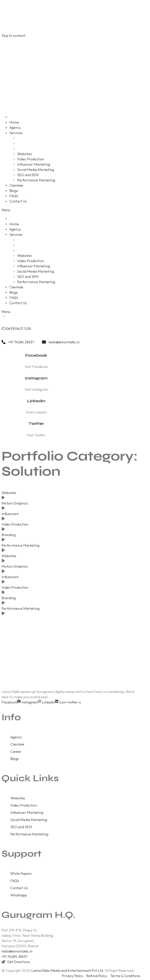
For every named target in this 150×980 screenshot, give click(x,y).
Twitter (36, 424)
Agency (16, 737)
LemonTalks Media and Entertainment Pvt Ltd (67, 971)
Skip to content (13, 36)
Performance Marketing (21, 545)
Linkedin (36, 401)
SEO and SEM (21, 827)
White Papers (21, 874)
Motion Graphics (15, 503)
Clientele (17, 744)
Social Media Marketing (29, 820)
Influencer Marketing (27, 813)
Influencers (10, 514)
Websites (9, 493)
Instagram (36, 378)
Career (16, 752)
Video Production (15, 524)
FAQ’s (15, 881)
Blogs (15, 759)
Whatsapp (19, 895)
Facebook (36, 355)
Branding (9, 535)
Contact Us (19, 888)
